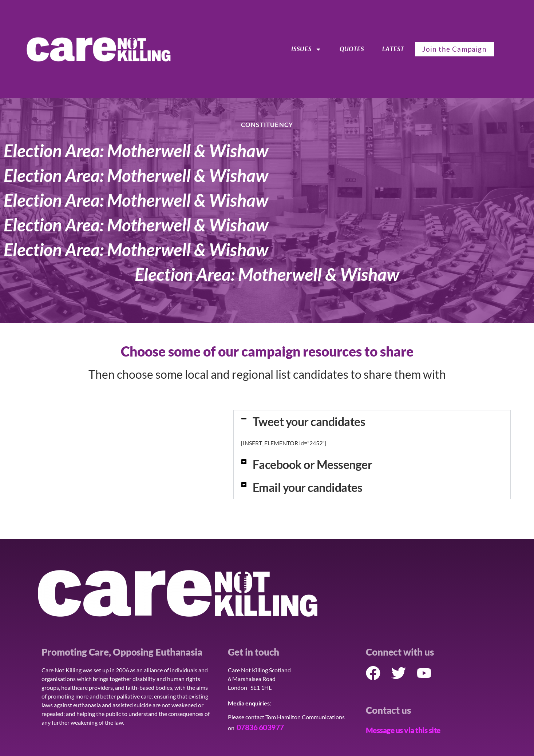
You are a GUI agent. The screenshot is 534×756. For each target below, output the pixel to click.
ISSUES (306, 49)
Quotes (352, 49)
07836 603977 (260, 727)
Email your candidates (308, 487)
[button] (372, 422)
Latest (393, 49)
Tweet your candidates (309, 421)
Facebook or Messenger (313, 464)
